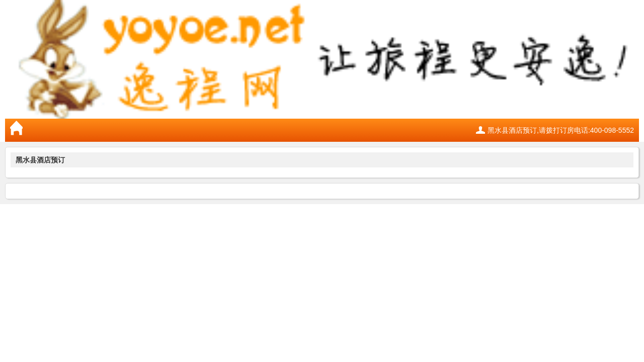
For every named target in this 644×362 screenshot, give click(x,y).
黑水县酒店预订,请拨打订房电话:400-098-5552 (561, 130)
